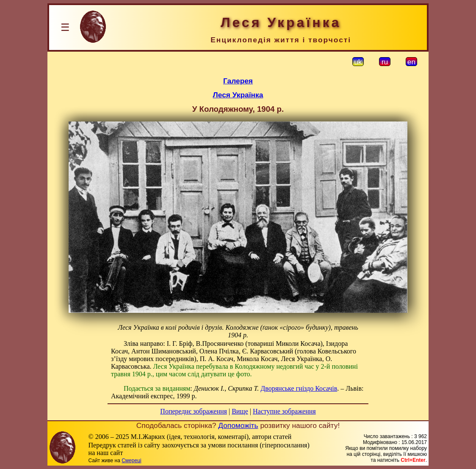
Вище (240, 411)
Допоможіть (238, 425)
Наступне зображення (284, 411)
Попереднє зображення (194, 411)
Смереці (131, 461)
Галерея (238, 81)
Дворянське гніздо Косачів (299, 388)
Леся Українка (238, 95)
